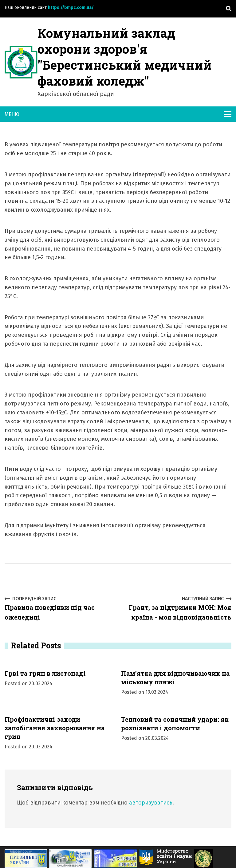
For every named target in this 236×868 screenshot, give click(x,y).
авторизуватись (151, 803)
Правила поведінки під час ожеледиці (59, 608)
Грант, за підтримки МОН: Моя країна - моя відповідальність (177, 608)
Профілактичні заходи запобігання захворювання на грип (55, 728)
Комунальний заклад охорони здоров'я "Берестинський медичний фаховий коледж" (125, 57)
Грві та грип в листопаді (45, 673)
